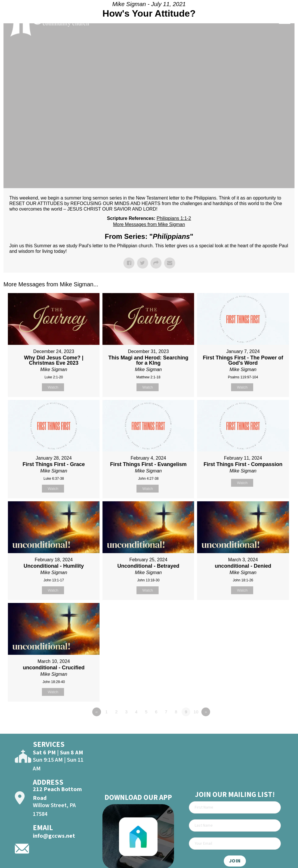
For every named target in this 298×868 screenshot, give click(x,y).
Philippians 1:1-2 (174, 218)
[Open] (285, 20)
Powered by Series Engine (273, 728)
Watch (53, 387)
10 (196, 712)
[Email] (235, 844)
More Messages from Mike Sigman (149, 224)
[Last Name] (235, 825)
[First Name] (235, 807)
